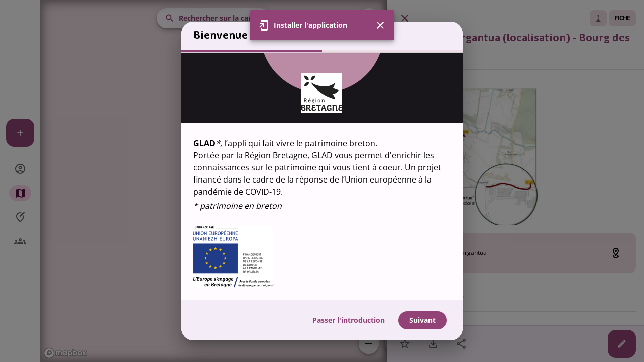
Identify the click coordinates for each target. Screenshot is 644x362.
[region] (322, 176)
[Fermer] (380, 25)
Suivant (422, 320)
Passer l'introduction (349, 320)
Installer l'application (310, 25)
